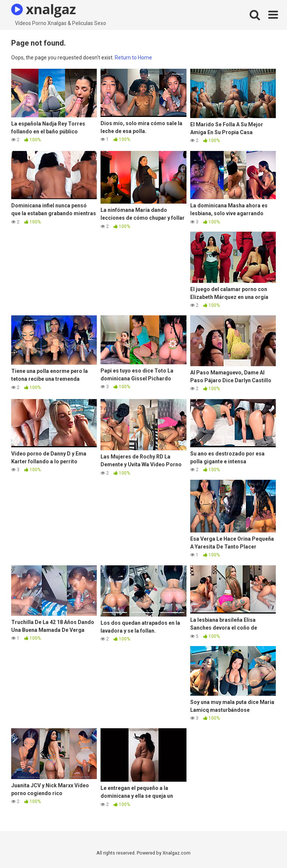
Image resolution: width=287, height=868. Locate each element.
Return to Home (133, 58)
